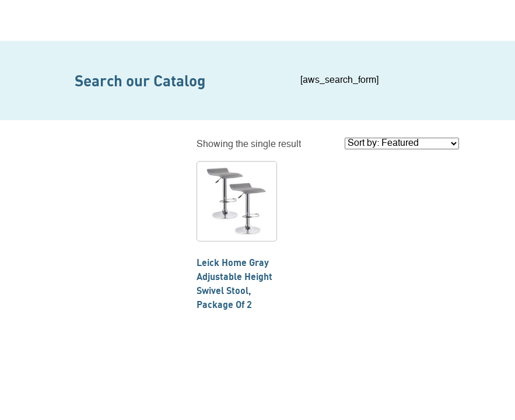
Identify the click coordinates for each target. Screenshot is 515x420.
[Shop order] (402, 143)
